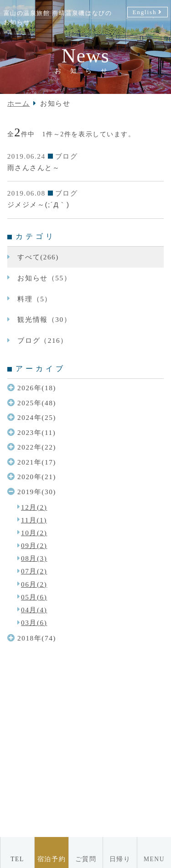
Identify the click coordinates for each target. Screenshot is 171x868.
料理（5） (34, 299)
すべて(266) (38, 257)
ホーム (19, 103)
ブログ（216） (42, 340)
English (144, 12)
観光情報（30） (44, 319)
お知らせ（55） (44, 278)
